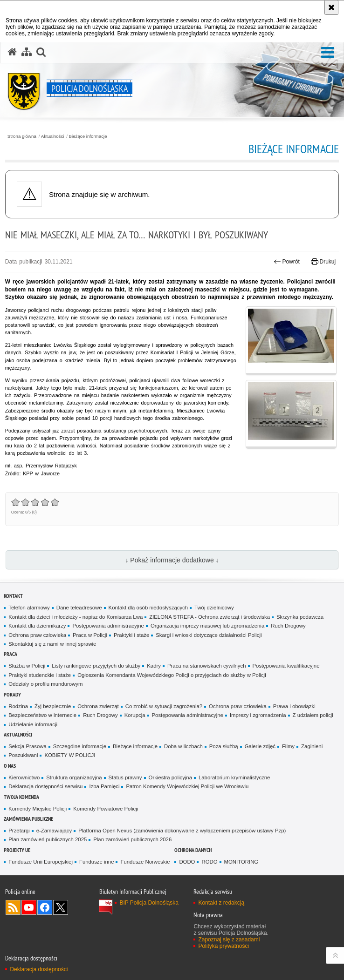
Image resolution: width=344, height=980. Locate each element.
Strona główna (22, 136)
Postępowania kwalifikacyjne (286, 666)
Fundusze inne (97, 862)
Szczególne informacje (80, 746)
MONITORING (241, 862)
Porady (12, 694)
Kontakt (13, 596)
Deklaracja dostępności (39, 969)
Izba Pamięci (104, 786)
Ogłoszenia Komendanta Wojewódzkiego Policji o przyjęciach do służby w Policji (172, 675)
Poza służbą (224, 746)
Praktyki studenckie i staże (40, 675)
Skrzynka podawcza (300, 617)
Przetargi (19, 831)
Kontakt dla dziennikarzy (37, 626)
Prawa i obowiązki (294, 706)
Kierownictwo (24, 777)
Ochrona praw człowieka (37, 635)
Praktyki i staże (131, 635)
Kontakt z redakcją (221, 903)
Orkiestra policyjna (170, 777)
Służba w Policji (27, 666)
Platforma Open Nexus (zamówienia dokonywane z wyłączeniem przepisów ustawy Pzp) (182, 831)
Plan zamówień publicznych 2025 (48, 839)
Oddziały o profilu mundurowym (45, 684)
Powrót (287, 262)
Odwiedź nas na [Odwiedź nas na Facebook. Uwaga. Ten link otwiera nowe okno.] (45, 907)
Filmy (288, 746)
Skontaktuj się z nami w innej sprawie (52, 644)
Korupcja (135, 715)
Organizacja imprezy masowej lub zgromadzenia (207, 626)
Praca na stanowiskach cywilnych (207, 666)
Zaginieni (312, 746)
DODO (187, 862)
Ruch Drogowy (288, 626)
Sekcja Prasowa (27, 746)
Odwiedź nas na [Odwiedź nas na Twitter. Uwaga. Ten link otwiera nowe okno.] (61, 907)
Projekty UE (17, 850)
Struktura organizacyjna (74, 777)
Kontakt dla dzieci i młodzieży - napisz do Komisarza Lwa (76, 617)
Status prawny (125, 777)
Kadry (154, 666)
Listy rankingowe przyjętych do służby (96, 666)
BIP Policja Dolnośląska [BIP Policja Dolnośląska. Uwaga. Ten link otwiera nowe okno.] (149, 903)
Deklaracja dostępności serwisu (45, 786)
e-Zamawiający (54, 831)
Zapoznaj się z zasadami (229, 939)
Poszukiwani (23, 755)
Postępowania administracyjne (108, 626)
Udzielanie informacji (33, 724)
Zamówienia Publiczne (28, 819)
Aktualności (53, 136)
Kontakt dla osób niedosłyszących (148, 608)
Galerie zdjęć (260, 746)
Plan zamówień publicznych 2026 (132, 839)
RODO (209, 862)
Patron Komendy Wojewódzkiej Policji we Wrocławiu (187, 786)
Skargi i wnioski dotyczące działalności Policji (209, 635)
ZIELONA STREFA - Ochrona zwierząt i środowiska (210, 617)
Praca (10, 654)
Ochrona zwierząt (98, 706)
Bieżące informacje (88, 136)
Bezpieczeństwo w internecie (42, 715)
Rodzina (18, 706)
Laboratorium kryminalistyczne (234, 777)
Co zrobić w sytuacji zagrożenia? (164, 706)
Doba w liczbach (183, 746)
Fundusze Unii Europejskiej (41, 862)
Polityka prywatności (224, 946)
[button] (41, 52)
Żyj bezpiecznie (53, 706)
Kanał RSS (13, 907)
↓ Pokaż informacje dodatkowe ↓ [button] (172, 560)
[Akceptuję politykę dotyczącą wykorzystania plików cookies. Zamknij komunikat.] (331, 7)
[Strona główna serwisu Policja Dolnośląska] (12, 52)
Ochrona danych (193, 850)
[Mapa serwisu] (27, 52)
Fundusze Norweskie (145, 862)
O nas (10, 766)
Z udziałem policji (313, 715)
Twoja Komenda (21, 797)
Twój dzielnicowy (214, 608)
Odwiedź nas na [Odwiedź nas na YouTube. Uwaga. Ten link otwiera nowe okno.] (29, 907)
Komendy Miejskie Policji (38, 809)
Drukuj (323, 262)
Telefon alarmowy (29, 608)
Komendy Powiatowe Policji (106, 809)
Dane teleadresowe (79, 608)
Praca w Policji (90, 635)
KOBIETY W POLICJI (70, 755)
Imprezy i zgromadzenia (258, 715)
